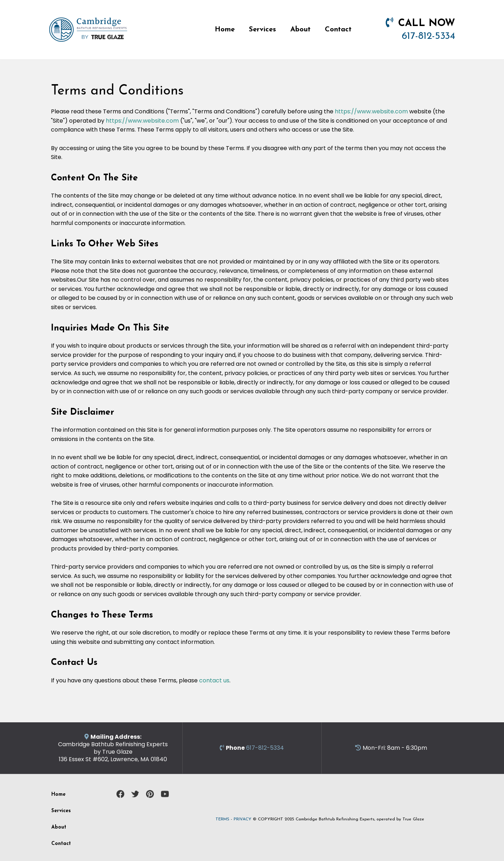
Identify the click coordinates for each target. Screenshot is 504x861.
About (300, 30)
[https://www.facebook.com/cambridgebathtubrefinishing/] (120, 794)
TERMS (222, 819)
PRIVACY (243, 819)
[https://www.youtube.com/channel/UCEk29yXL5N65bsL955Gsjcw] (165, 794)
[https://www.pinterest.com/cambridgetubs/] (150, 794)
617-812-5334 (428, 36)
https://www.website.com (371, 111)
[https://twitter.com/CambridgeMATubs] (135, 794)
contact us (214, 680)
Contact (338, 30)
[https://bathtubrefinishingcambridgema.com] (88, 29)
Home (225, 30)
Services (263, 30)
